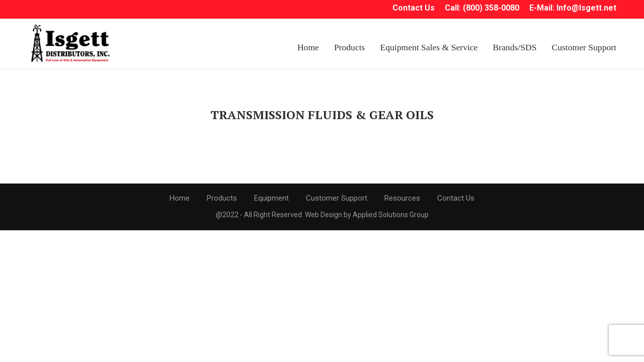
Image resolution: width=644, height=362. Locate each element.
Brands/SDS (514, 47)
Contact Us (456, 198)
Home (308, 47)
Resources (402, 198)
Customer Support (584, 47)
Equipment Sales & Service (429, 47)
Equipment (271, 198)
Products (350, 47)
